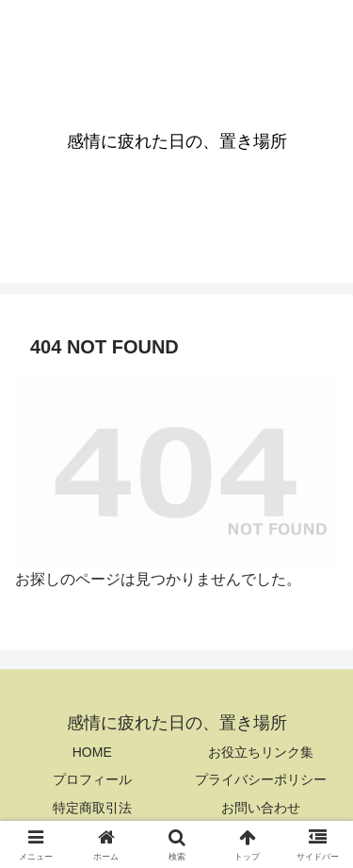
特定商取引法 (92, 808)
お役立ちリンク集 (261, 752)
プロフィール (92, 779)
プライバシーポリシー (261, 779)
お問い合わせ (261, 808)
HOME (92, 752)
